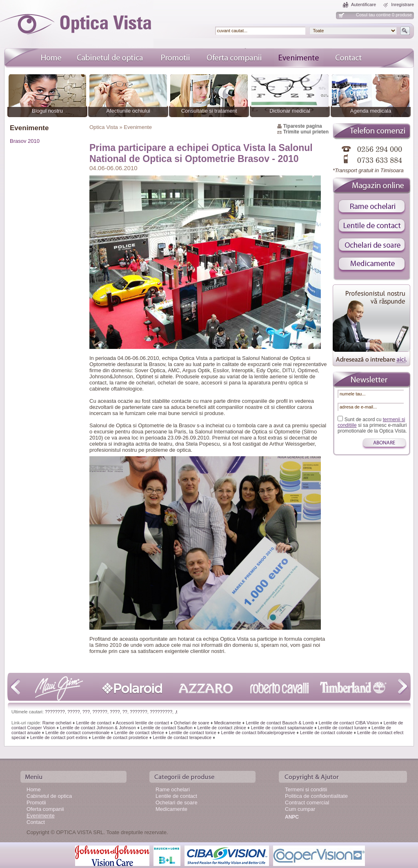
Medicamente (227, 723)
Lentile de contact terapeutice (182, 737)
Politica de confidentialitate (316, 796)
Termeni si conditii (306, 789)
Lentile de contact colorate (326, 733)
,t (176, 712)
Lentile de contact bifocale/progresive (258, 733)
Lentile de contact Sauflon (167, 728)
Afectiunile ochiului (128, 111)
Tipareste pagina (303, 126)
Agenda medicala (371, 111)
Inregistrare (402, 4)
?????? (100, 712)
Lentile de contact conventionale (77, 733)
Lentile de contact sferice (139, 733)
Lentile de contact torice (193, 733)
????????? (161, 712)
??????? (139, 712)
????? (74, 712)
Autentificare (364, 4)
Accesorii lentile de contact (142, 723)
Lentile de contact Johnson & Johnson (98, 728)
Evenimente (41, 816)
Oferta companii (45, 809)
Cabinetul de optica (49, 796)
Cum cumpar (300, 809)
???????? (55, 712)
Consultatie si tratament (209, 111)
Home (34, 789)
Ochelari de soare (192, 723)
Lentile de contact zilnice (222, 728)
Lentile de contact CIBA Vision (349, 723)
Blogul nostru (47, 111)
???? (115, 712)
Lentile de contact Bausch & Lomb (280, 723)
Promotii (36, 803)
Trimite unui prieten (306, 132)
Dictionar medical (290, 111)
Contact (36, 822)
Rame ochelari (57, 723)
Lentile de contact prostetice (120, 737)
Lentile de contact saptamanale (282, 728)
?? (125, 712)
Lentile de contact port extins (59, 737)
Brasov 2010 (25, 141)
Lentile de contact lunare (342, 728)
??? (86, 712)
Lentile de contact (93, 723)
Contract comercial (307, 803)
